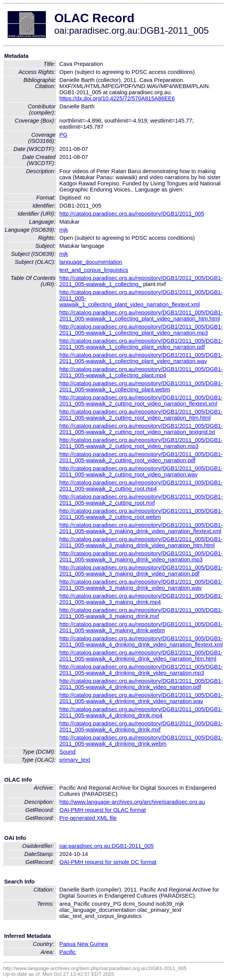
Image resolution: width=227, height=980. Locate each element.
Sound (67, 752)
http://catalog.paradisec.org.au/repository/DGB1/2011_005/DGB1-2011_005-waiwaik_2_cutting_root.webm (141, 514)
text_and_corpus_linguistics (94, 270)
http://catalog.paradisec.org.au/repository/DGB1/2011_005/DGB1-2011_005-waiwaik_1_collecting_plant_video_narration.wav (141, 358)
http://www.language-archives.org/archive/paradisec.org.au (132, 802)
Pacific (67, 952)
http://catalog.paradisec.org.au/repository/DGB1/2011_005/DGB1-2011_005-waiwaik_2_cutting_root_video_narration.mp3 (141, 443)
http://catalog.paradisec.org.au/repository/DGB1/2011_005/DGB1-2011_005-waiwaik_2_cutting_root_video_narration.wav (141, 471)
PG (63, 135)
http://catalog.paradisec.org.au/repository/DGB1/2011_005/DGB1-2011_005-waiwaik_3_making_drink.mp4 (141, 599)
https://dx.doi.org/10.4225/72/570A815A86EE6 (117, 98)
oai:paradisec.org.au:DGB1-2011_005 (106, 846)
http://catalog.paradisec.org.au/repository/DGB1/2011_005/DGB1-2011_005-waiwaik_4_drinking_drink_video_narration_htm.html (141, 656)
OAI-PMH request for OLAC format (102, 810)
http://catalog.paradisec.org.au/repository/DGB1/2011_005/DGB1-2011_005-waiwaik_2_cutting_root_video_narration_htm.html (141, 415)
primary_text (75, 760)
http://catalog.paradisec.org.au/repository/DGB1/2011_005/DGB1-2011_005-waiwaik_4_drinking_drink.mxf (141, 726)
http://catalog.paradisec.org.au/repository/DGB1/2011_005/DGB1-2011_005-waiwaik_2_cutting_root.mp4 (141, 486)
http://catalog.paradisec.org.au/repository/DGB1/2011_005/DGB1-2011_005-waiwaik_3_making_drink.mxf (141, 613)
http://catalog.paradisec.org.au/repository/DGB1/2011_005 (132, 214)
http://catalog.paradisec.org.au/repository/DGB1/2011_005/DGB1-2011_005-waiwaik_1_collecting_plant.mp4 (141, 372)
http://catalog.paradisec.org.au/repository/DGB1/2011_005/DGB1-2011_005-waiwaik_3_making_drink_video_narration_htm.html (141, 542)
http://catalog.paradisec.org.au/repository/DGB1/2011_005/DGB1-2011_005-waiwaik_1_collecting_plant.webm (141, 386)
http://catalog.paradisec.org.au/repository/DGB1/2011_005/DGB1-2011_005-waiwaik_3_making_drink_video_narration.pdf (141, 571)
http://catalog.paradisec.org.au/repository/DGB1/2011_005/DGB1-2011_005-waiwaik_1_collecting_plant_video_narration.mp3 (141, 330)
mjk (64, 230)
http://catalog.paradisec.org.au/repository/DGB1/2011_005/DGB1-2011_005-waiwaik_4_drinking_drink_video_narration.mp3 (141, 670)
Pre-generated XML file (88, 818)
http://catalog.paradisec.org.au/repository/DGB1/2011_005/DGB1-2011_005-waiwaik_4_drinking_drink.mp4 (141, 712)
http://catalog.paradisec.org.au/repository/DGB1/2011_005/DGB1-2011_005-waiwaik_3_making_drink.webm (141, 627)
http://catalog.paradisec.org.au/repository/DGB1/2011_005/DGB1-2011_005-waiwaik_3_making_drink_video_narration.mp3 (141, 556)
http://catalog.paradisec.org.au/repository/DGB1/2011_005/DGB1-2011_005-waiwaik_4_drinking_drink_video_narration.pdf (141, 684)
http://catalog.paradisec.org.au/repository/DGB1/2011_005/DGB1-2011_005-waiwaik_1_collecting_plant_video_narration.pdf (141, 344)
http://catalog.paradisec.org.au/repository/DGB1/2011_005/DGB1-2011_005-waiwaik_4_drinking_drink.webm (141, 741)
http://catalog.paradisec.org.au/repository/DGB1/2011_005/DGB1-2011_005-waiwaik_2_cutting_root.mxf (141, 500)
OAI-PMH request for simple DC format (108, 862)
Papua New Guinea (84, 944)
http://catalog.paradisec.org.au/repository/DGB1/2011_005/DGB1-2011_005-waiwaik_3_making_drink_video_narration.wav (141, 585)
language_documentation (91, 262)
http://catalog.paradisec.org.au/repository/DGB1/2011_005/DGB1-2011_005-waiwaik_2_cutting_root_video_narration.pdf (141, 457)
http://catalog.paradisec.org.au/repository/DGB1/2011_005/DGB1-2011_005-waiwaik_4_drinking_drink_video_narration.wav (141, 698)
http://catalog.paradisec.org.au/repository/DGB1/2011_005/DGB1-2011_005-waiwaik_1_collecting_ (141, 281)
